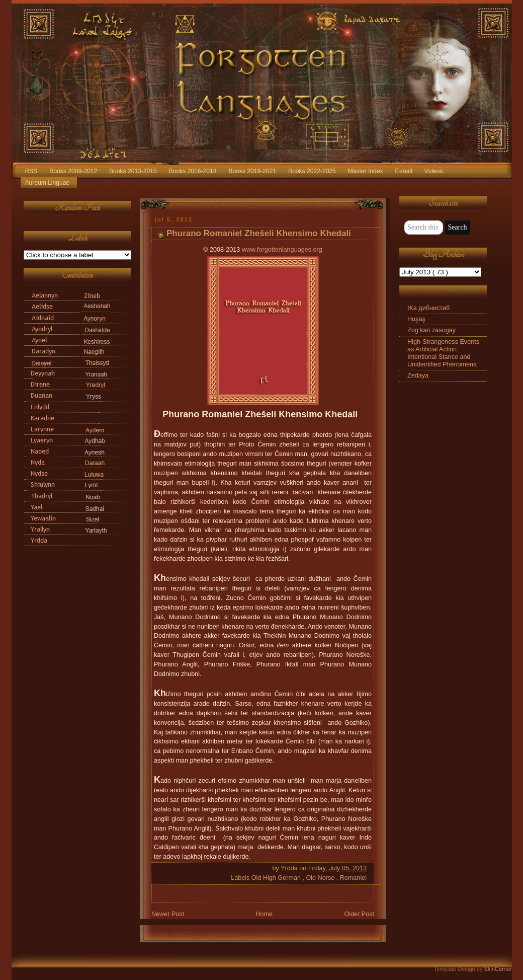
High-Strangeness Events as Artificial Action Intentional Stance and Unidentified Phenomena (443, 353)
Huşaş (416, 319)
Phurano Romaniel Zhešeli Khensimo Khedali (259, 233)
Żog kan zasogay (431, 330)
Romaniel (353, 878)
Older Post (359, 914)
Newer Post (168, 914)
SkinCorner (498, 969)
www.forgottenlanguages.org (282, 250)
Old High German (277, 878)
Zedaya (418, 375)
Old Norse (321, 878)
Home (264, 914)
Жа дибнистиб (428, 308)
